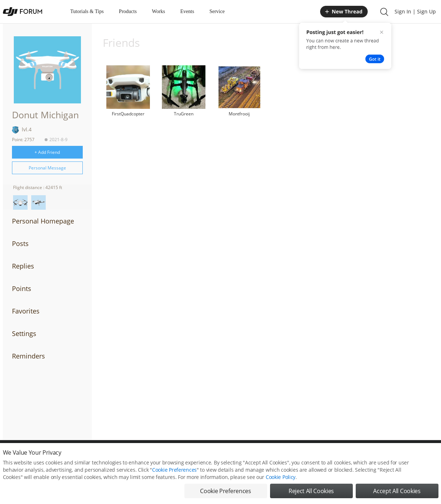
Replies (23, 266)
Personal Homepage (43, 221)
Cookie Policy (281, 477)
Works (159, 11)
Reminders (28, 356)
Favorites (26, 311)
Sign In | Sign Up (415, 11)
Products (128, 11)
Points (22, 288)
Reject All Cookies (311, 491)
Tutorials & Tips (87, 11)
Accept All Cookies (397, 491)
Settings (24, 333)
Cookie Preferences (174, 470)
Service (217, 11)
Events (187, 11)
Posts (20, 243)
